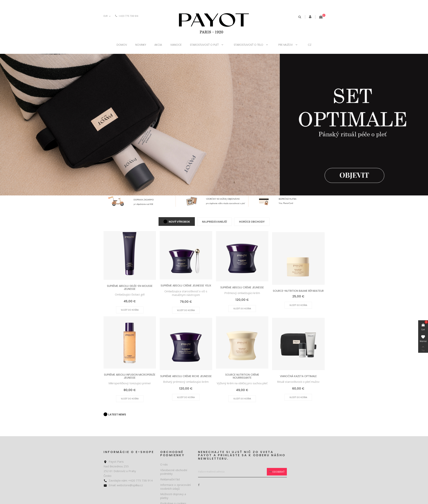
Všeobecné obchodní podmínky (174, 472)
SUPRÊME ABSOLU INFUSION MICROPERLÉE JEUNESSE (130, 376)
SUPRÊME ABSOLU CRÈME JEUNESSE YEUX (186, 286)
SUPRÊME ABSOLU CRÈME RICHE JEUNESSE (186, 376)
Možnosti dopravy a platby (173, 496)
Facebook (199, 485)
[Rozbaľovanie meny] (107, 16)
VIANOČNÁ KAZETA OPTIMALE (298, 376)
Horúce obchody (252, 222)
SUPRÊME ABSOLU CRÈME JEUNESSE (242, 287)
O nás (164, 464)
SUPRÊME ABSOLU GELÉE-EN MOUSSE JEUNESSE (130, 287)
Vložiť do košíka (130, 310)
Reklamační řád (170, 479)
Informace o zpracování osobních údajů (175, 487)
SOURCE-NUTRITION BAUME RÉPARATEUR (298, 291)
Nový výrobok (179, 222)
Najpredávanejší (214, 222)
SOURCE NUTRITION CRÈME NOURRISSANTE (242, 376)
